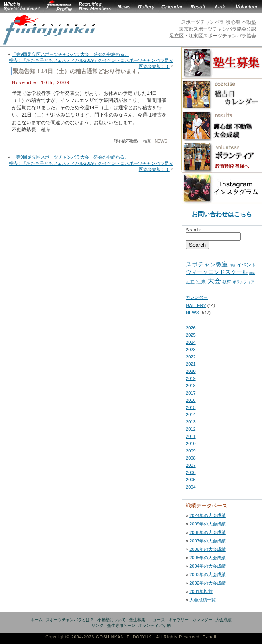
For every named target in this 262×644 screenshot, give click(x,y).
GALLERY (196, 305)
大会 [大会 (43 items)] (214, 281)
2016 (191, 400)
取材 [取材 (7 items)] (227, 282)
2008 (191, 458)
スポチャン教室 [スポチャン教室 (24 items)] (207, 264)
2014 (191, 415)
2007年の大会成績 (208, 541)
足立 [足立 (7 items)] (190, 282)
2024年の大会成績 (208, 515)
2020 (191, 371)
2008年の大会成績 (208, 532)
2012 (191, 429)
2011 (191, 436)
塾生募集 (137, 620)
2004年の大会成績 (208, 566)
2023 (191, 350)
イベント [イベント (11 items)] (246, 265)
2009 (191, 451)
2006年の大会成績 (208, 549)
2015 (191, 407)
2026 (191, 328)
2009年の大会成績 (208, 524)
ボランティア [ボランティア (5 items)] (244, 282)
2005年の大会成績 (208, 558)
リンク (97, 625)
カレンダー (197, 297)
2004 (191, 487)
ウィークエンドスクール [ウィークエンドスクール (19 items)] (217, 272)
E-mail (210, 637)
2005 (191, 480)
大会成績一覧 (203, 600)
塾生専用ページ (121, 625)
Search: (193, 230)
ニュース (157, 620)
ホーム (37, 620)
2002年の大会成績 (208, 583)
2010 (191, 444)
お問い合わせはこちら (222, 214)
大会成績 (223, 620)
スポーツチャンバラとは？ (70, 620)
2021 (191, 364)
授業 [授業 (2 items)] (252, 273)
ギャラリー (179, 620)
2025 (191, 335)
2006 (191, 472)
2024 (191, 342)
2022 (191, 357)
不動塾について (112, 620)
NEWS (161, 141)
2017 (191, 393)
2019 (191, 378)
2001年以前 (201, 591)
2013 (191, 422)
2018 (191, 386)
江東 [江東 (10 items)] (201, 282)
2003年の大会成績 (208, 574)
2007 (191, 465)
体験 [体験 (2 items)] (232, 265)
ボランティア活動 (154, 625)
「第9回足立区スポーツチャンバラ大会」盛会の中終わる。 (70, 54)
